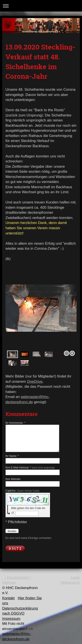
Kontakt (8, 598)
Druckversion (16, 578)
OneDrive (35, 382)
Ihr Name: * (12, 456)
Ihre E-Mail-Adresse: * (30, 468)
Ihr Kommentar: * (15, 423)
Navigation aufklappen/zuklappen (41, 6)
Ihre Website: (13, 479)
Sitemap (9, 583)
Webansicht (70, 583)
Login (75, 578)
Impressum (11, 619)
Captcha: (22, 491)
